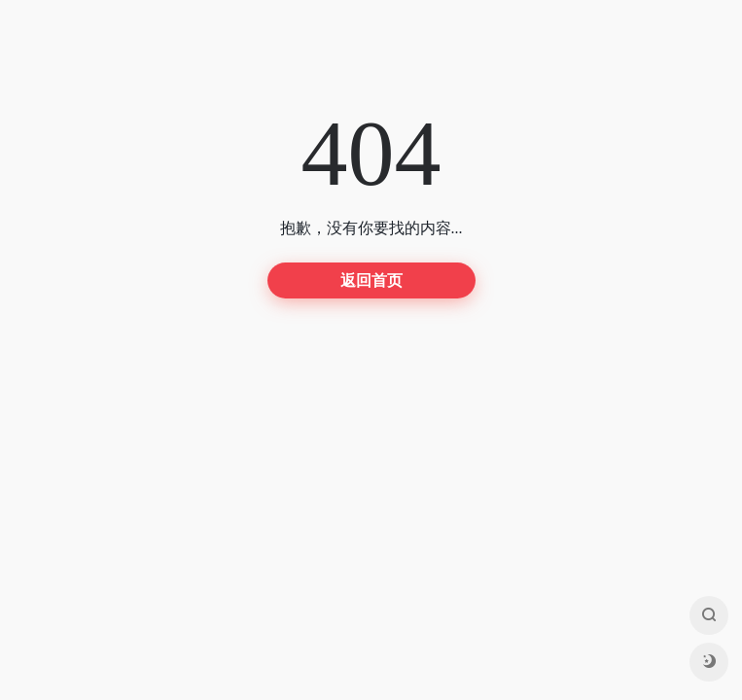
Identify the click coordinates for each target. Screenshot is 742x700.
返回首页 (371, 280)
